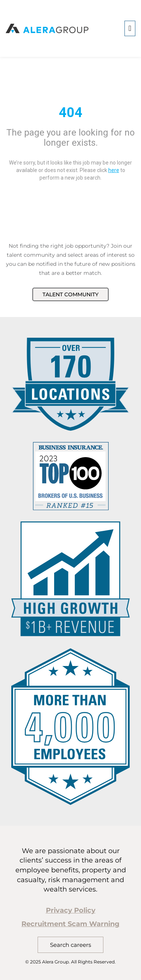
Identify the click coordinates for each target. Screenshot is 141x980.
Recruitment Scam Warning (70, 924)
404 (70, 112)
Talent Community (70, 294)
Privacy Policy (71, 910)
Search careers (70, 945)
